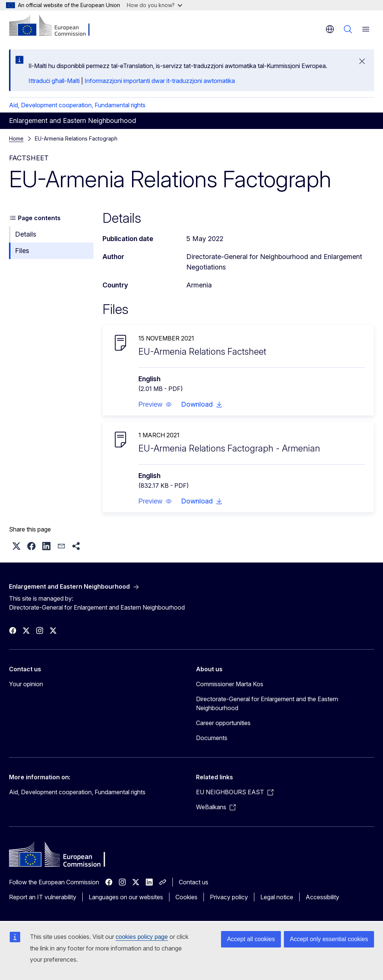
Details (26, 234)
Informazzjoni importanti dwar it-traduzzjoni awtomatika (160, 81)
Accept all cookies (251, 939)
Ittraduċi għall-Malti (54, 81)
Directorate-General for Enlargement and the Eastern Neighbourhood (267, 703)
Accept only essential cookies (329, 939)
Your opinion (26, 684)
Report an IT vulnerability (43, 897)
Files (22, 251)
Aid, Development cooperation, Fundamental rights (77, 105)
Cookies (186, 897)
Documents (212, 738)
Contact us (194, 882)
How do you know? (154, 5)
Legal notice (277, 897)
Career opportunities (223, 723)
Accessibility (322, 897)
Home (16, 138)
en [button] (330, 29)
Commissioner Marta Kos (230, 684)
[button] (155, 404)
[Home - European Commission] (54, 26)
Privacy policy (229, 897)
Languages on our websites (126, 897)
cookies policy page (142, 937)
